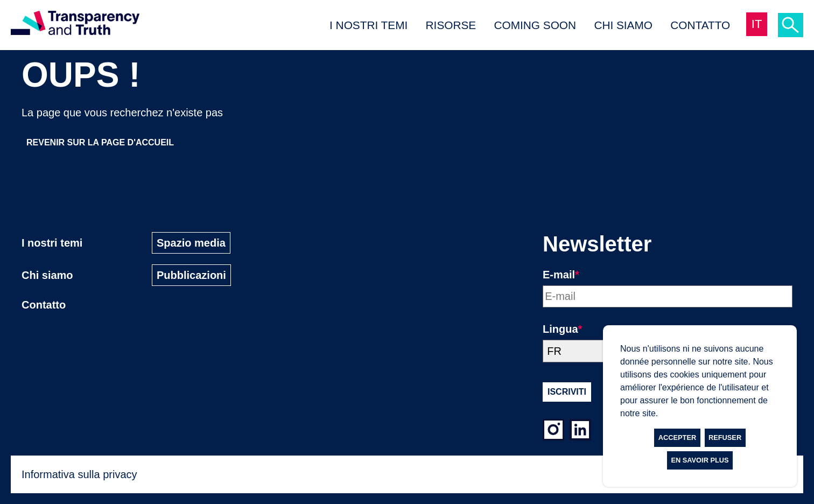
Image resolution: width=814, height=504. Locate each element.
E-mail (561, 275)
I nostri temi (369, 25)
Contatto (700, 25)
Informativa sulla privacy (79, 474)
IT (757, 24)
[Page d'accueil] (75, 25)
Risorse (451, 25)
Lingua (562, 329)
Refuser (725, 437)
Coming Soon (535, 25)
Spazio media (191, 243)
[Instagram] (553, 432)
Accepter (677, 437)
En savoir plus (700, 460)
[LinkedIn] (580, 432)
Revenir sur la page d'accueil (100, 142)
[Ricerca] (791, 25)
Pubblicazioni (191, 275)
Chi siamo (623, 25)
